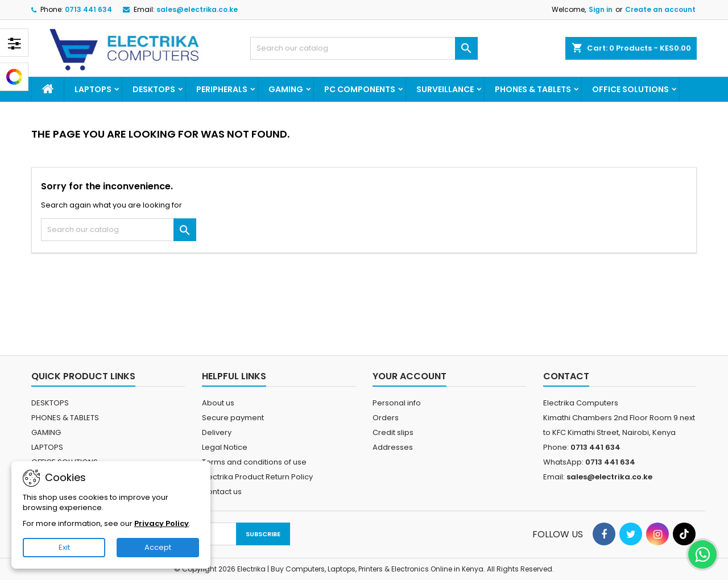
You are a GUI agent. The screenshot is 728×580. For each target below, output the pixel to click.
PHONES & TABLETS (533, 89)
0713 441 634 (88, 9)
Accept (158, 547)
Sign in (601, 9)
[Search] (364, 48)
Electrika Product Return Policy (257, 477)
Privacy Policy (162, 523)
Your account (409, 376)
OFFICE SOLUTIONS (630, 89)
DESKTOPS (154, 89)
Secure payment (233, 418)
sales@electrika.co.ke (197, 9)
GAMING (286, 89)
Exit (64, 547)
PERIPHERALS (222, 89)
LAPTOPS (93, 89)
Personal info (397, 403)
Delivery (217, 432)
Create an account (660, 9)
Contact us (222, 492)
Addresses (393, 447)
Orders (386, 418)
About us (218, 403)
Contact (566, 376)
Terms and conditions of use (254, 462)
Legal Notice (225, 447)
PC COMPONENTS (360, 89)
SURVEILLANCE (445, 89)
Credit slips (393, 432)
